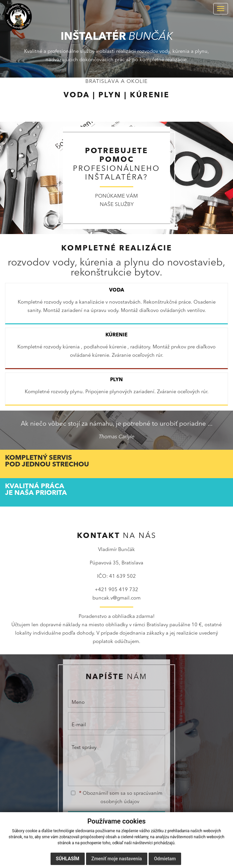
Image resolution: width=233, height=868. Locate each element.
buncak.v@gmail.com (116, 598)
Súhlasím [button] (68, 859)
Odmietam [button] (165, 859)
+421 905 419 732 (116, 590)
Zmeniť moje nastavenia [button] (117, 859)
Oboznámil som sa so (117, 798)
